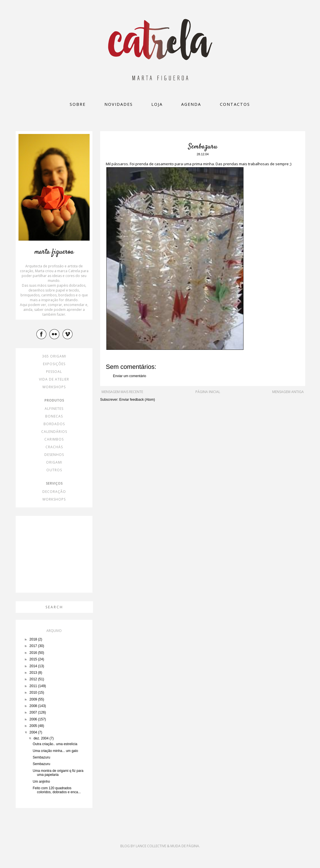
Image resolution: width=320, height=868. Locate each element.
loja (157, 104)
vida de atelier (54, 379)
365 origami (54, 356)
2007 (34, 712)
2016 (34, 653)
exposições (54, 364)
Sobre (78, 104)
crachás (54, 447)
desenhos (54, 455)
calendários (54, 432)
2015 (34, 659)
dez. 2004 (42, 738)
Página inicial (208, 392)
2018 (34, 639)
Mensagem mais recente (122, 392)
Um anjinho (41, 782)
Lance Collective (151, 846)
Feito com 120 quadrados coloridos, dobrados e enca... (57, 790)
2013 (34, 673)
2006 (34, 719)
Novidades (119, 104)
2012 (34, 679)
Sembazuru (41, 757)
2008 (34, 706)
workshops (54, 387)
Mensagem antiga (288, 392)
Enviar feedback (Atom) (137, 400)
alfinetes (54, 409)
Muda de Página (185, 846)
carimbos (54, 439)
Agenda (191, 104)
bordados (54, 424)
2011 (34, 686)
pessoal (54, 372)
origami (54, 462)
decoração (54, 492)
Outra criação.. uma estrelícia (55, 744)
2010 (34, 693)
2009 (34, 699)
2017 (34, 646)
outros (54, 470)
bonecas (54, 416)
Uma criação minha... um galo (55, 751)
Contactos (235, 104)
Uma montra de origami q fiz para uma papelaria (58, 773)
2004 (34, 732)
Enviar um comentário (130, 376)
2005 (34, 726)
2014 (34, 666)
